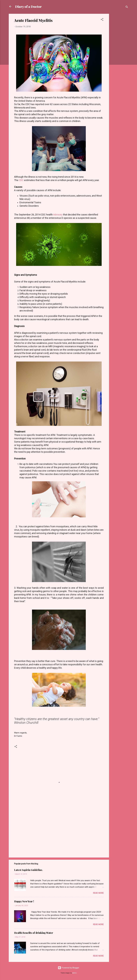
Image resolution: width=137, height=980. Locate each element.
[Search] (127, 7)
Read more (98, 893)
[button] (102, 20)
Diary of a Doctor (28, 6)
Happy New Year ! (24, 901)
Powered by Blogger (68, 968)
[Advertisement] (120, 54)
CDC (21, 180)
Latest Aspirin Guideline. (29, 870)
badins (74, 973)
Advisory (58, 215)
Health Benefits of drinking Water (34, 933)
